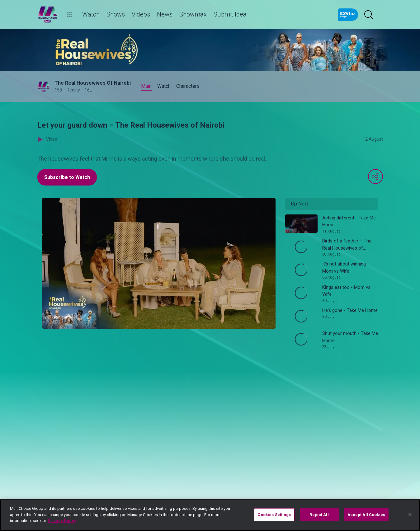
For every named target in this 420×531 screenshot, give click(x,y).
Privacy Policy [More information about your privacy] (62, 521)
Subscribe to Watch (67, 177)
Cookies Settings (274, 515)
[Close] (410, 515)
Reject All (319, 515)
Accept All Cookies (366, 515)
